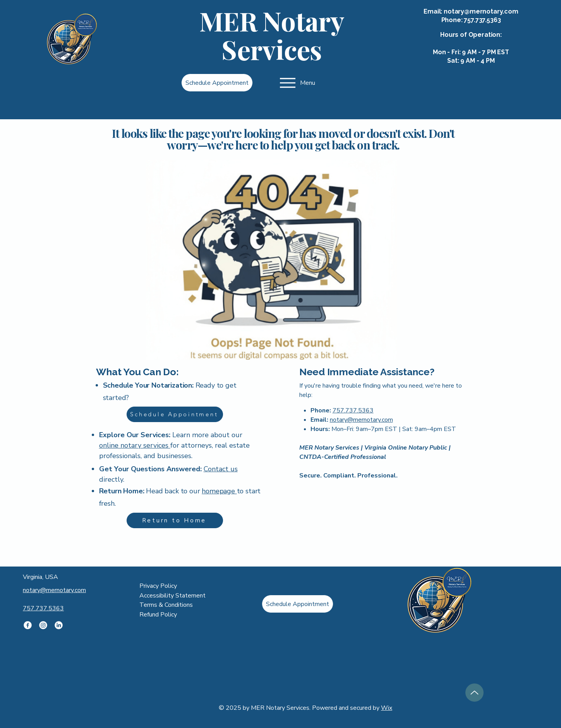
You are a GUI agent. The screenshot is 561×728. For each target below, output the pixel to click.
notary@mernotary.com (481, 11)
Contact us (221, 469)
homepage (219, 491)
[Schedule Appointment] (217, 83)
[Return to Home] (175, 520)
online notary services (135, 445)
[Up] (474, 693)
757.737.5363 (482, 20)
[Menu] (297, 83)
